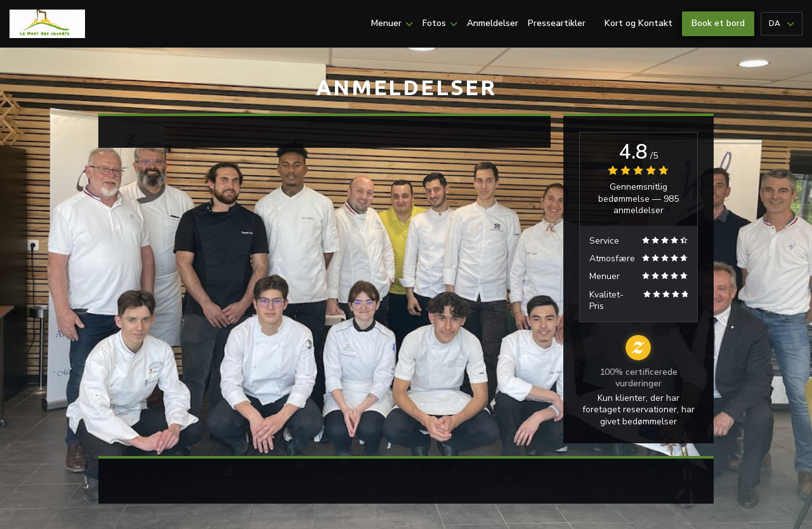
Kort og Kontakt (638, 23)
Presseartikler (557, 23)
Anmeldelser (493, 23)
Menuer (392, 23)
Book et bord (718, 23)
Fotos (440, 23)
